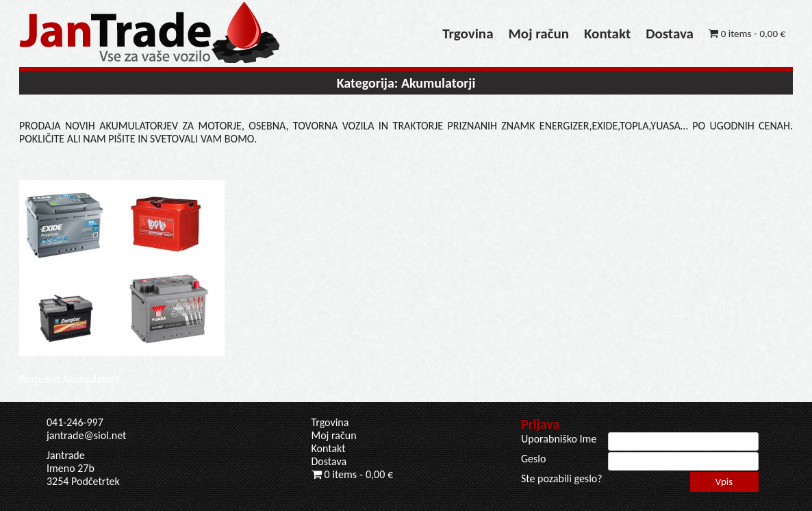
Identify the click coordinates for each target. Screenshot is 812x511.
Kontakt (607, 34)
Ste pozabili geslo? (562, 478)
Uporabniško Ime (559, 439)
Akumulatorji (91, 379)
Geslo (533, 459)
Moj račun (539, 34)
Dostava (670, 34)
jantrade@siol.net (86, 435)
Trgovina (468, 34)
